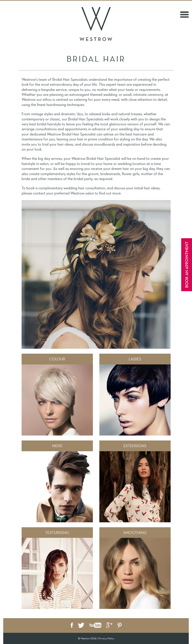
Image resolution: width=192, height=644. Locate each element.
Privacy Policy (106, 638)
